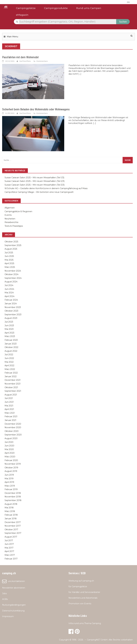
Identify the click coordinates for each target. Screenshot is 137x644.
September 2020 (13, 435)
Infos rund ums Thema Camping (85, 623)
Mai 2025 (9, 260)
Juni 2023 (9, 325)
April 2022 (9, 365)
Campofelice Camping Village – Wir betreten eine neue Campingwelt (39, 192)
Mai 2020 (9, 449)
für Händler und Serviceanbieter (84, 592)
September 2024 (13, 278)
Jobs (4, 593)
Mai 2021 (9, 406)
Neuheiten (10, 219)
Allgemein (10, 208)
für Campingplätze (78, 586)
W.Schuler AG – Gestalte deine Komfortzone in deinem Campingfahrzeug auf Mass (46, 188)
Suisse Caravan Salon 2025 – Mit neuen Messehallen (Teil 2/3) (35, 181)
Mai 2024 (9, 293)
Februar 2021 (11, 416)
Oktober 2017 (11, 530)
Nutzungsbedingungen (14, 605)
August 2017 (11, 537)
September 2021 (13, 391)
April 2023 (9, 333)
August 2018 (11, 504)
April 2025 (9, 263)
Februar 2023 (11, 340)
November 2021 (13, 384)
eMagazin (22, 15)
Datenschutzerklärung (13, 611)
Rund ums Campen (89, 8)
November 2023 (13, 307)
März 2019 (10, 486)
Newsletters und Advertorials (83, 598)
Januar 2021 (10, 420)
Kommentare (42, 61)
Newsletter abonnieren (14, 588)
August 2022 (11, 351)
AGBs (5, 599)
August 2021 (11, 395)
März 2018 (10, 511)
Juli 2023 (9, 322)
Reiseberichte (11, 222)
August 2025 (11, 249)
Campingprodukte (56, 8)
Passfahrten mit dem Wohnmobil (20, 57)
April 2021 (9, 409)
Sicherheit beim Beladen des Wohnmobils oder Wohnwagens (36, 109)
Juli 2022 (9, 355)
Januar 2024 (11, 304)
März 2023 (10, 336)
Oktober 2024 (11, 274)
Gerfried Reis (25, 61)
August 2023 (11, 318)
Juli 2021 (9, 398)
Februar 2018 (11, 515)
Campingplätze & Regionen (18, 211)
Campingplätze (26, 8)
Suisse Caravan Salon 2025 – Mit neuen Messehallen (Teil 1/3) (34, 178)
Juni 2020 (9, 446)
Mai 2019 (9, 479)
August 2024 (11, 282)
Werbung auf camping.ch (81, 581)
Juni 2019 (9, 475)
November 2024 (13, 271)
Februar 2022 (11, 373)
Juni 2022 (9, 358)
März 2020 (10, 457)
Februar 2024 (11, 300)
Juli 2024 (9, 285)
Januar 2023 (11, 344)
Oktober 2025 (11, 242)
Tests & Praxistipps (14, 226)
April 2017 (9, 551)
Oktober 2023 (11, 311)
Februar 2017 (11, 559)
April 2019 (9, 482)
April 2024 (9, 296)
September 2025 (13, 245)
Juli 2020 (9, 442)
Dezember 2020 (13, 424)
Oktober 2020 (12, 431)
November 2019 (13, 464)
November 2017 (13, 526)
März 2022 (10, 369)
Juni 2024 (9, 289)
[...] (80, 74)
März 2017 (10, 555)
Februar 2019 (11, 489)
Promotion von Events (80, 604)
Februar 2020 (11, 460)
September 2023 (13, 315)
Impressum (8, 616)
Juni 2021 (9, 402)
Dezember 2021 (13, 380)
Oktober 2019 (11, 468)
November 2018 (13, 497)
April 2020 (10, 453)
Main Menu (12, 37)
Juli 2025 (9, 253)
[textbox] (68, 22)
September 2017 (13, 533)
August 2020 (11, 438)
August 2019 (11, 471)
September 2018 (13, 500)
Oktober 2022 (11, 347)
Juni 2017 (9, 544)
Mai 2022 (9, 362)
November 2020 (13, 427)
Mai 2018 (9, 508)
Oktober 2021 (11, 387)
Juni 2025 (9, 256)
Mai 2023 (9, 329)
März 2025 (10, 267)
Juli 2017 (9, 540)
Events (8, 215)
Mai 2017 (9, 548)
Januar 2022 (11, 376)
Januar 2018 (11, 519)
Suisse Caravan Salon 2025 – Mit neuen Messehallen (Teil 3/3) (35, 185)
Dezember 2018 (13, 493)
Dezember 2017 (13, 522)
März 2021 (10, 413)
